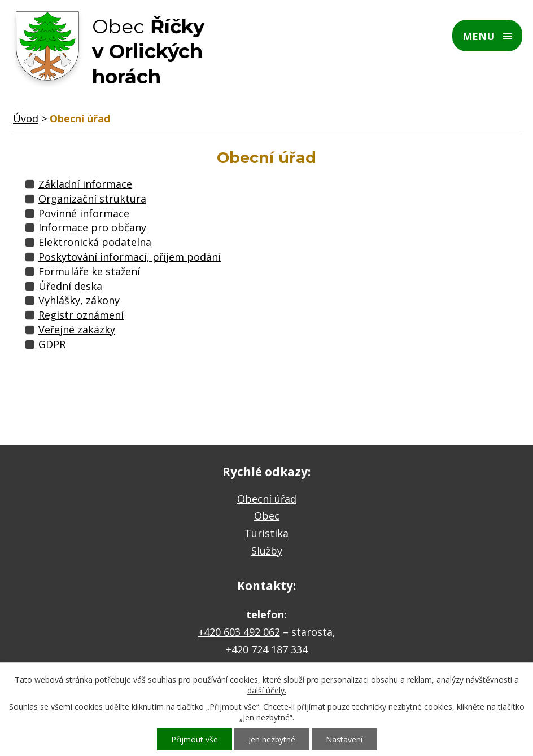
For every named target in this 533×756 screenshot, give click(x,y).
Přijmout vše (195, 739)
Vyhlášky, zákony (79, 300)
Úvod (26, 118)
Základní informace (85, 184)
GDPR (52, 344)
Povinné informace (84, 213)
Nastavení (344, 739)
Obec (267, 516)
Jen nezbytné (272, 739)
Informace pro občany (92, 227)
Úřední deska (70, 286)
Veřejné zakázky (77, 329)
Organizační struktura (92, 199)
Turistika (266, 533)
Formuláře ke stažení (89, 271)
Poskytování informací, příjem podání (130, 257)
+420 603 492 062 (239, 632)
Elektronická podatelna (95, 242)
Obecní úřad (267, 499)
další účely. (267, 690)
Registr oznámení (81, 315)
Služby (267, 551)
